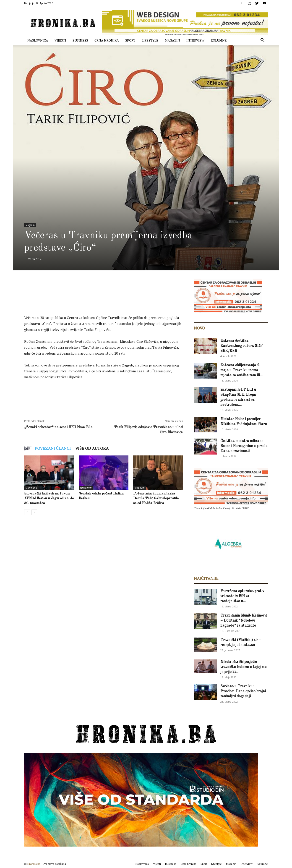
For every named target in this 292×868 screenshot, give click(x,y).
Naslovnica (38, 40)
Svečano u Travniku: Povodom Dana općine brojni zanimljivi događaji (243, 691)
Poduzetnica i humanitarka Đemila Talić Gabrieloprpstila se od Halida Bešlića (156, 498)
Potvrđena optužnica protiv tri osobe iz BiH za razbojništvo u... (242, 596)
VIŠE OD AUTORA (92, 448)
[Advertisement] (107, 301)
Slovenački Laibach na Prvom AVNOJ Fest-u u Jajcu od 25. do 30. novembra (49, 498)
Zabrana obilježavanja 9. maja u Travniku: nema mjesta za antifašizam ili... (241, 370)
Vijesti (60, 40)
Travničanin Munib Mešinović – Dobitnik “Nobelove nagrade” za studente (244, 621)
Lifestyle (150, 40)
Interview (195, 40)
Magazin (172, 40)
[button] (262, 41)
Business (80, 40)
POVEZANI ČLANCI (53, 448)
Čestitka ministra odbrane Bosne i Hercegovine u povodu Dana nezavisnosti (244, 446)
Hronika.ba (34, 864)
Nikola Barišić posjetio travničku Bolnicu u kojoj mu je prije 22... (244, 667)
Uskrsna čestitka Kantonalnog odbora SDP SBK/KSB (241, 346)
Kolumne (219, 40)
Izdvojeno (31, 488)
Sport (130, 40)
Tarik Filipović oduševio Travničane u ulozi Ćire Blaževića (149, 430)
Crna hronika (107, 40)
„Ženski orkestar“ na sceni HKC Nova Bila (58, 427)
